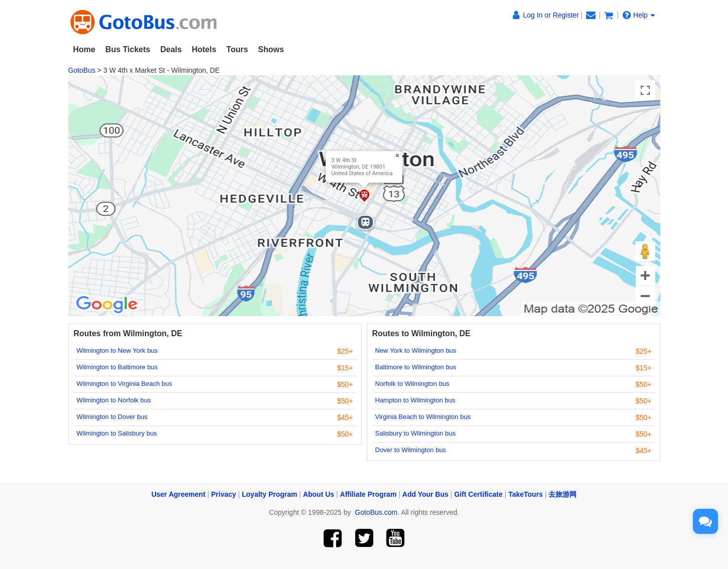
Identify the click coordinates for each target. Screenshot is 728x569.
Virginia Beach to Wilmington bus (423, 417)
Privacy (224, 494)
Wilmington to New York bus (117, 350)
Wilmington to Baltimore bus (117, 367)
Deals (171, 49)
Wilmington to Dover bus (112, 417)
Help (639, 15)
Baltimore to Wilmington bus (416, 367)
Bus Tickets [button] (128, 49)
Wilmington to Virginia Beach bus (125, 384)
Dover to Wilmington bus (411, 450)
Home (84, 49)
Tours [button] (237, 49)
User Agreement (179, 494)
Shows (271, 49)
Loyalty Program (269, 494)
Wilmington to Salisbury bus (117, 433)
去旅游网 (562, 494)
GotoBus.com (376, 512)
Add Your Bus (425, 494)
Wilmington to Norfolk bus (114, 400)
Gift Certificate (478, 494)
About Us (319, 494)
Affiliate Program (369, 494)
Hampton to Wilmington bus (415, 400)
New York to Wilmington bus (416, 350)
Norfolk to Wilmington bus (412, 384)
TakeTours (526, 494)
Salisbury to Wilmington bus (415, 433)
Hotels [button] (204, 49)
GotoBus (82, 70)
